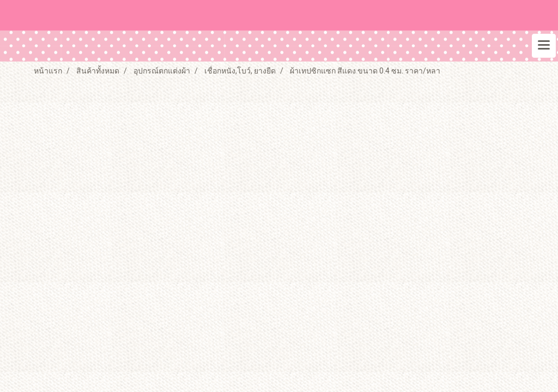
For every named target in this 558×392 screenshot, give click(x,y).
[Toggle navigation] (544, 46)
